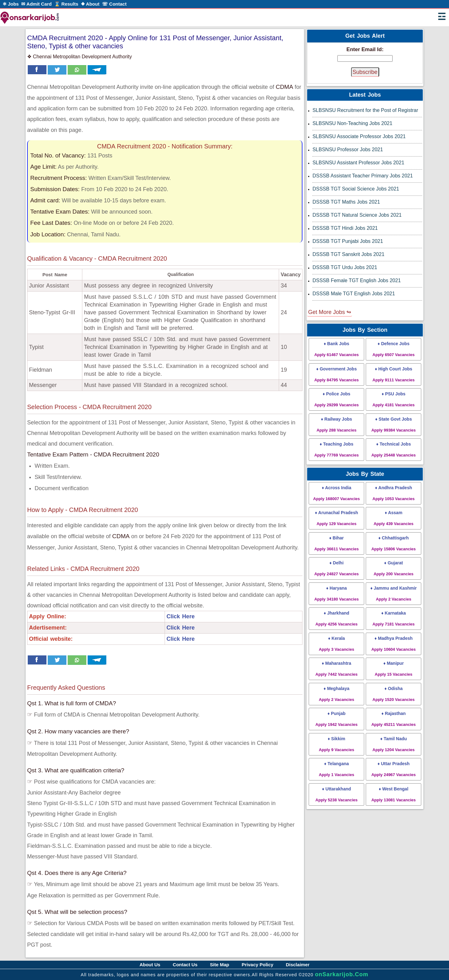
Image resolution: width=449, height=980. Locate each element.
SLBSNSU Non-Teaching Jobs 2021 (352, 123)
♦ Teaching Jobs (336, 449)
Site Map (220, 965)
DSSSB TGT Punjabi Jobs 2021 (348, 241)
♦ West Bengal (393, 794)
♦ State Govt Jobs (393, 425)
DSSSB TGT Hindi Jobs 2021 (345, 228)
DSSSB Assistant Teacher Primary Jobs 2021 (363, 176)
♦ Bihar (336, 543)
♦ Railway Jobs (336, 425)
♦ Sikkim (336, 744)
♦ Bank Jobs (336, 349)
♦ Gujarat (393, 568)
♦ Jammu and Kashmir (394, 594)
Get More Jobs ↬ (330, 312)
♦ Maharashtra (337, 669)
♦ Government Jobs (336, 374)
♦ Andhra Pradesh (394, 493)
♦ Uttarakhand (337, 794)
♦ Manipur (394, 669)
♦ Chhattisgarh (393, 543)
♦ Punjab (337, 719)
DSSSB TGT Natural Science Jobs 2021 (357, 215)
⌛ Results (66, 4)
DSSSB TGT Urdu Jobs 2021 (345, 267)
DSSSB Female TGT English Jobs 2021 (357, 280)
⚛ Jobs (11, 4)
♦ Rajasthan (393, 719)
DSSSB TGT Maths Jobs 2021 (346, 202)
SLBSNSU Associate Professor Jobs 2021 (359, 136)
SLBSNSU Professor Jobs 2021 (348, 150)
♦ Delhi (336, 568)
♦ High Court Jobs (394, 374)
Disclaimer (298, 965)
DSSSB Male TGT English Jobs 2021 (354, 294)
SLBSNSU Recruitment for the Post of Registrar (365, 110)
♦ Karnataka (394, 618)
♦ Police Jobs (336, 399)
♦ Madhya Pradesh (393, 644)
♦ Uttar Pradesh (393, 769)
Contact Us (185, 965)
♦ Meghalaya (336, 694)
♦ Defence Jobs (394, 349)
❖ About (90, 4)
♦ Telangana (336, 769)
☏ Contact (114, 4)
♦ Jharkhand (337, 618)
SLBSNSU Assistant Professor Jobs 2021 (358, 163)
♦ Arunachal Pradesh (336, 518)
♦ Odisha (394, 694)
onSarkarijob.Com (342, 974)
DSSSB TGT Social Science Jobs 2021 (356, 189)
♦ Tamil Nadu (394, 744)
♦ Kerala (336, 644)
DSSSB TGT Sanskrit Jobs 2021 (348, 254)
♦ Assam (393, 518)
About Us (150, 965)
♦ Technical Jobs (393, 449)
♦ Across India (336, 493)
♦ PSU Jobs (394, 399)
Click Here (181, 616)
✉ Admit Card (36, 4)
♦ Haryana (336, 594)
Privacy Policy (258, 965)
